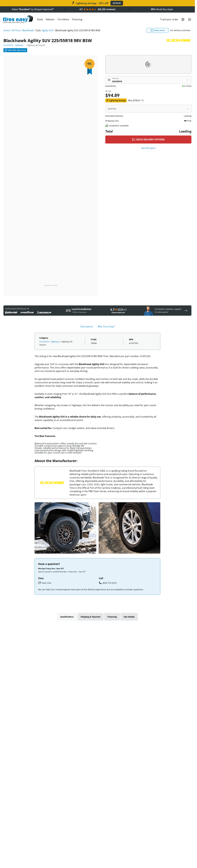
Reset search (159, 30)
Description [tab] (87, 327)
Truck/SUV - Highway (13, 45)
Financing (77, 19)
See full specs (148, 148)
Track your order (169, 19)
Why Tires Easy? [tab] (106, 327)
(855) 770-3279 (108, 583)
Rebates (50, 19)
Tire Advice (63, 19)
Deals (40, 19)
